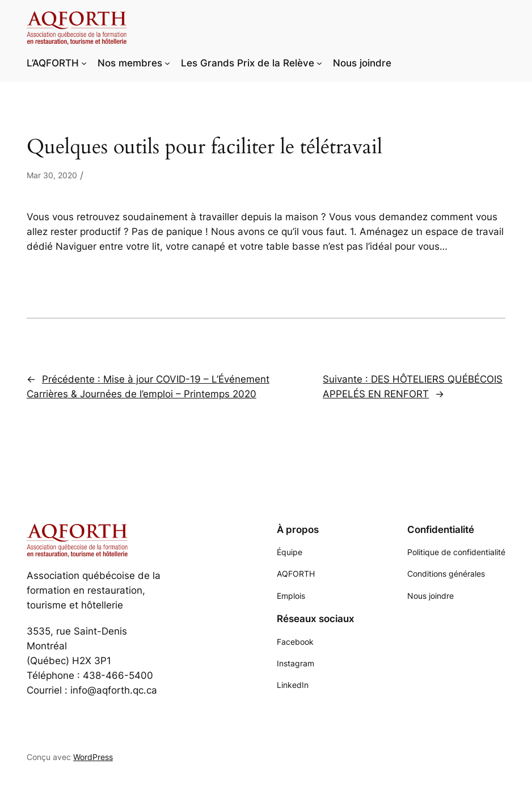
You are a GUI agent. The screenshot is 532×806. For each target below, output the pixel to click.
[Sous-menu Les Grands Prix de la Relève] (319, 63)
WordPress (93, 757)
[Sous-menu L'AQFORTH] (84, 63)
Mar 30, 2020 (52, 175)
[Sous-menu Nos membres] (167, 63)
